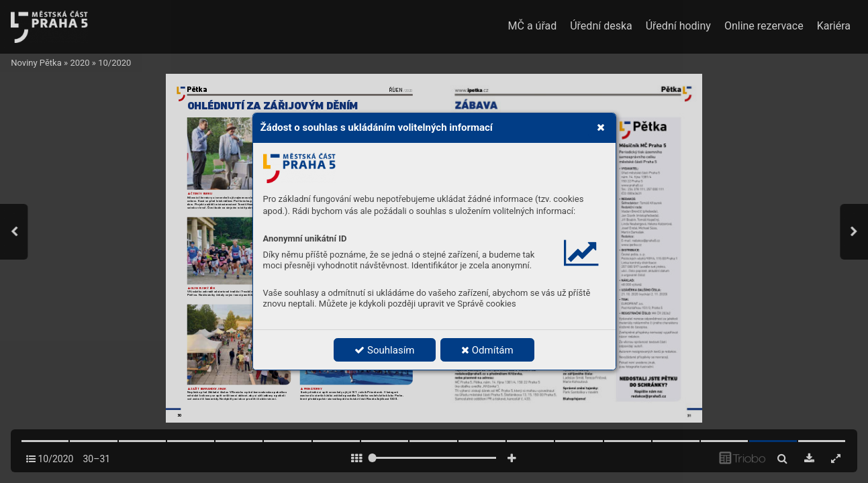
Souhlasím (384, 350)
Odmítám (487, 350)
